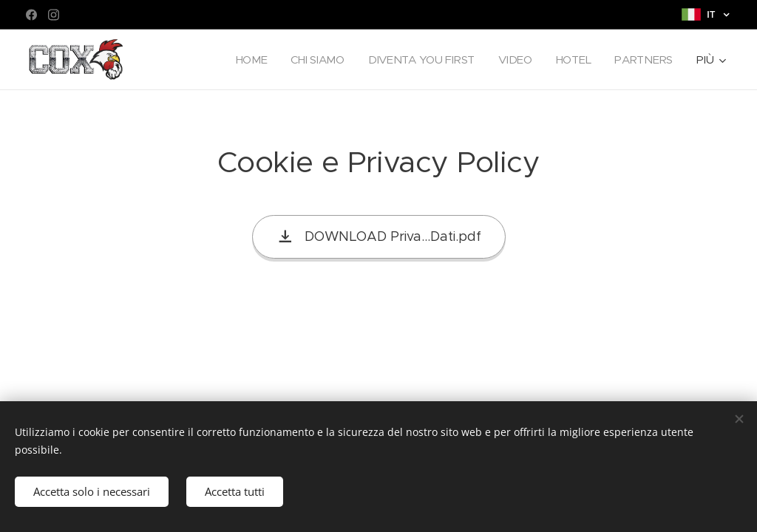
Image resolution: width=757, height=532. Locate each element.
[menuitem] (246, 60)
